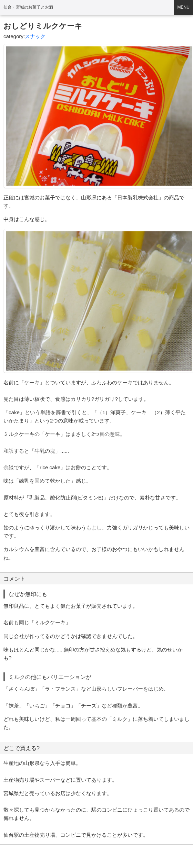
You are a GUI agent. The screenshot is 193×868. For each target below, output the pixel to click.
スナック (35, 36)
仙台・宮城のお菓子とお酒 (28, 7)
